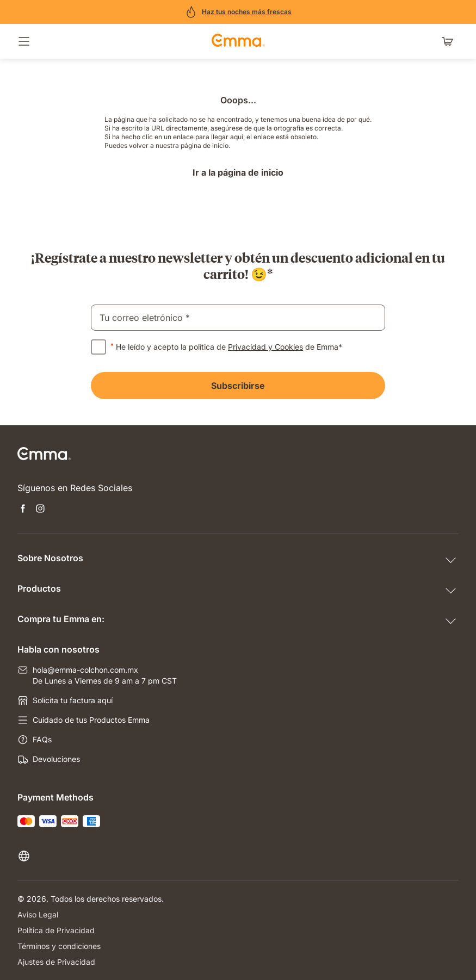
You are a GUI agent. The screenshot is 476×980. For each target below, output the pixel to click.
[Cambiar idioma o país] (26, 856)
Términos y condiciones (59, 946)
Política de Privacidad (56, 930)
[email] (238, 318)
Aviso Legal (38, 914)
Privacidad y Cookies (265, 347)
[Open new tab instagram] (40, 510)
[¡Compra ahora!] (238, 12)
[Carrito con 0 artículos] (450, 41)
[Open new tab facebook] (23, 510)
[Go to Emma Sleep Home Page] (238, 41)
